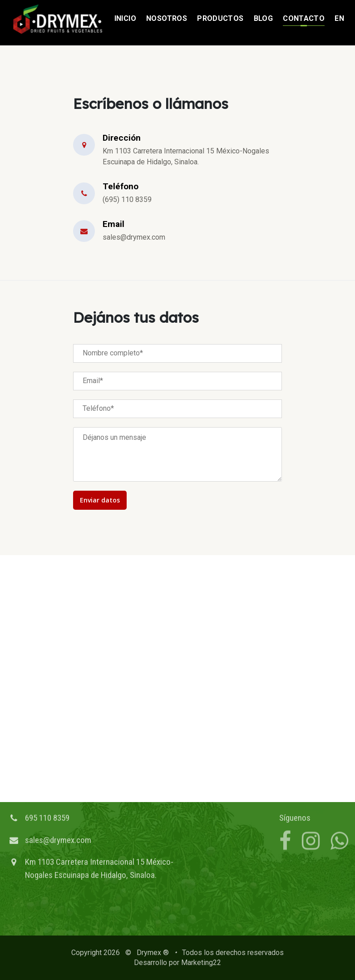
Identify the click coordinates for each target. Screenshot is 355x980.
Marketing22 (201, 963)
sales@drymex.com (58, 816)
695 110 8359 (47, 794)
